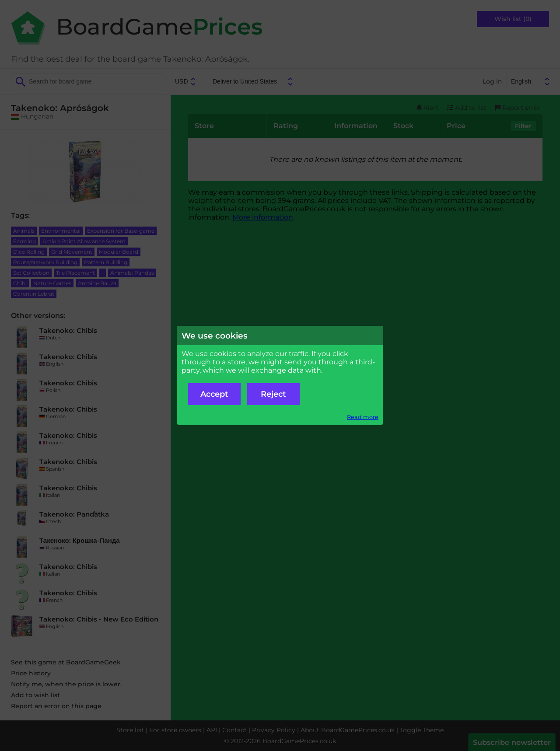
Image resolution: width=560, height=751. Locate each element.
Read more (363, 417)
